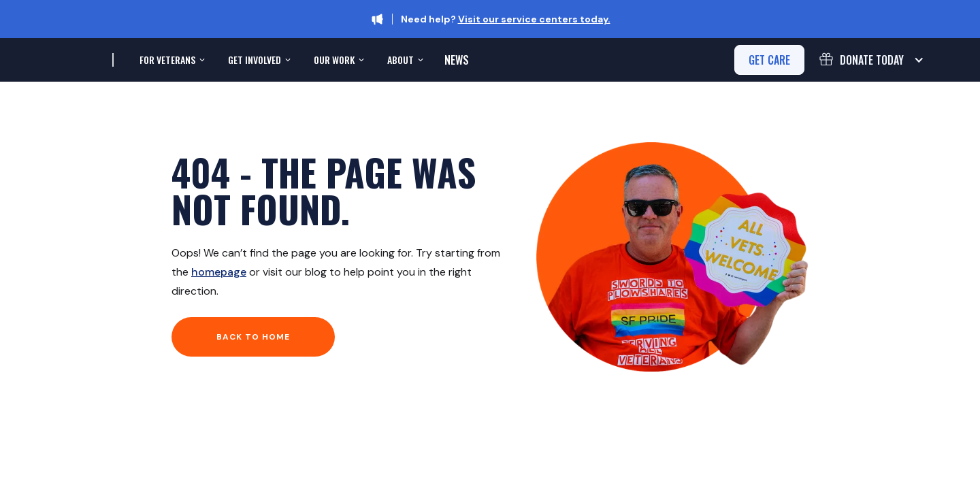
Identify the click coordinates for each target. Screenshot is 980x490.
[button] (171, 60)
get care (769, 60)
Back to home (253, 337)
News (457, 60)
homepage (219, 272)
